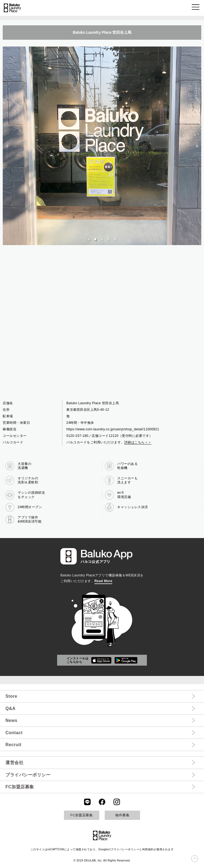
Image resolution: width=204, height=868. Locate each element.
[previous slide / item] (7, 146)
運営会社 (14, 763)
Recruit (13, 745)
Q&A (10, 708)
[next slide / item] (197, 146)
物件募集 (122, 815)
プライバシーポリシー (28, 775)
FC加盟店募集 (20, 787)
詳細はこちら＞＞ (138, 442)
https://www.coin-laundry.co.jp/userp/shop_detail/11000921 (113, 429)
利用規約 (148, 849)
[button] (196, 8)
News (11, 720)
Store (11, 696)
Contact (14, 733)
